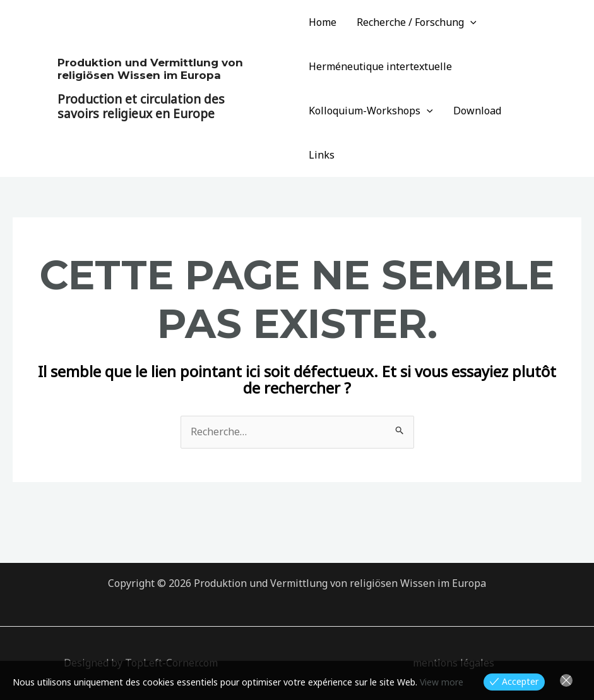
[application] (470, 22)
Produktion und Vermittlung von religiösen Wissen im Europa (150, 69)
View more (442, 682)
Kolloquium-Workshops (371, 111)
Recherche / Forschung (417, 22)
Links (322, 155)
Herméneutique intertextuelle (380, 66)
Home (323, 22)
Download (477, 111)
